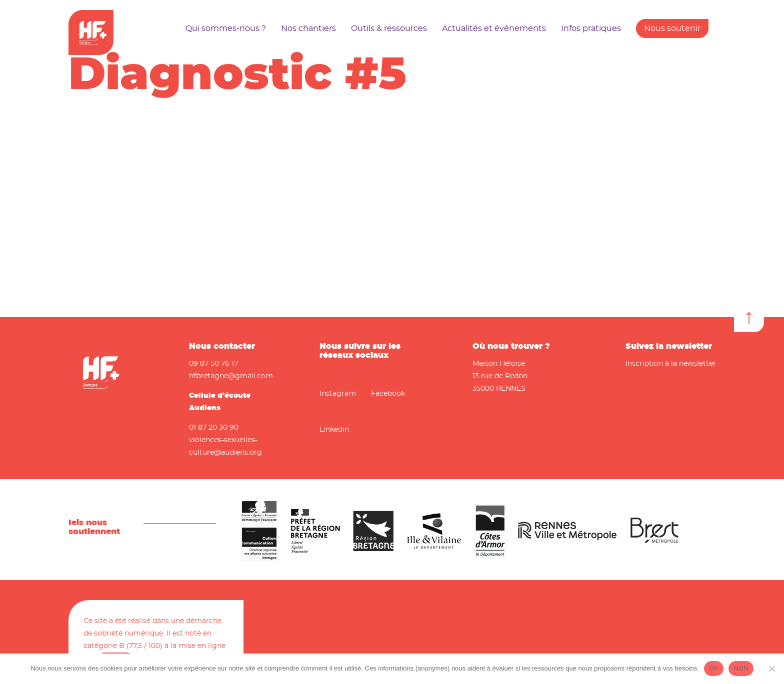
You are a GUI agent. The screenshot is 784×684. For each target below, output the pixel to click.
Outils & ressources (389, 28)
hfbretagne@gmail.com (231, 376)
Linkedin (334, 430)
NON (741, 668)
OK (714, 668)
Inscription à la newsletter (671, 364)
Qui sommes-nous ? (226, 28)
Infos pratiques (591, 28)
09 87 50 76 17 (213, 364)
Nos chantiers (308, 28)
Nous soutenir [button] (672, 28)
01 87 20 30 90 (214, 428)
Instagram (338, 394)
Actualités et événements (494, 28)
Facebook (388, 394)
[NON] (771, 669)
